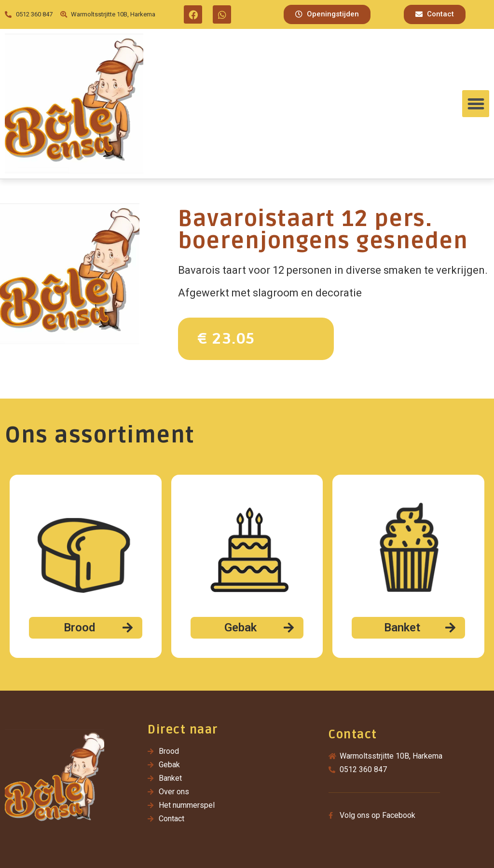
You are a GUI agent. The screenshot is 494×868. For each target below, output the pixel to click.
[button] (327, 14)
